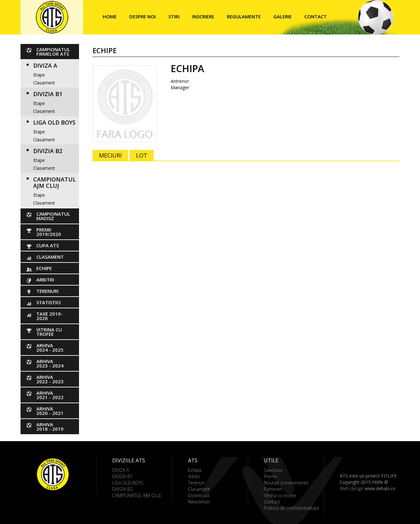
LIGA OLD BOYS (54, 122)
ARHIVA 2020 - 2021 (50, 411)
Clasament (44, 83)
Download (198, 495)
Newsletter (199, 502)
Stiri (174, 16)
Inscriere (203, 16)
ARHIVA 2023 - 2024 (50, 363)
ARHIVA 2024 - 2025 (50, 348)
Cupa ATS (48, 245)
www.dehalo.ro (380, 488)
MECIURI (110, 155)
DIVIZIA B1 (48, 94)
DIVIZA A (45, 65)
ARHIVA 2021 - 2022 (50, 395)
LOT (142, 155)
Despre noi (143, 16)
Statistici (49, 302)
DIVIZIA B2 (48, 151)
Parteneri (273, 489)
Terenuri (47, 291)
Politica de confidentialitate (292, 508)
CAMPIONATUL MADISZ (53, 216)
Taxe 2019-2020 (49, 316)
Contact (316, 16)
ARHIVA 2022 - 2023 (50, 379)
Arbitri (45, 280)
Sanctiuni (273, 470)
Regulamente (244, 16)
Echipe (44, 268)
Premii (270, 476)
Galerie (283, 16)
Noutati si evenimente (286, 483)
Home (110, 16)
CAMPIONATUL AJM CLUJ (55, 182)
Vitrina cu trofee (49, 332)
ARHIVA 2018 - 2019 (50, 427)
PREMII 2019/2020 (49, 232)
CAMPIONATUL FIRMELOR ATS (53, 52)
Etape (39, 75)
